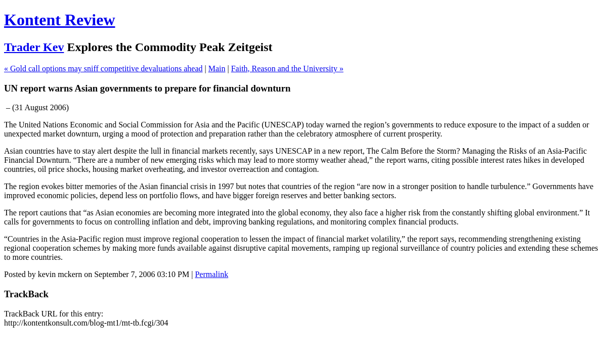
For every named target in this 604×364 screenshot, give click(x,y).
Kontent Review (60, 20)
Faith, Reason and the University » (287, 69)
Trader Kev (34, 47)
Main (217, 69)
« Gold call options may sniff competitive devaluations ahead (103, 69)
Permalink (211, 274)
